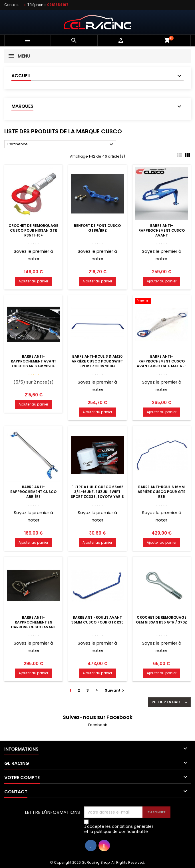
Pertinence (61, 144)
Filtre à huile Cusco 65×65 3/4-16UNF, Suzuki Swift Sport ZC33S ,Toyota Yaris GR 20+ (97, 494)
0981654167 (58, 5)
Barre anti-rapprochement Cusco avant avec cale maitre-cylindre (162, 364)
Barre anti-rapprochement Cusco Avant (162, 230)
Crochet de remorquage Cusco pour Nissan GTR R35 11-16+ (33, 230)
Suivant (115, 690)
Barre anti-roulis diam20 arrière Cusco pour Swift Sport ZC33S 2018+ (97, 361)
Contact (12, 5)
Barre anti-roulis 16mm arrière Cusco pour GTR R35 (162, 492)
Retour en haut (170, 702)
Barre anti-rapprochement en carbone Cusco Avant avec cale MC (33, 625)
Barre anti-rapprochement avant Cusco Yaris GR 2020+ (34, 361)
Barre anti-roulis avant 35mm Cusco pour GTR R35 (97, 620)
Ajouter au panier (33, 281)
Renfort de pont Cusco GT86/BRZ (97, 228)
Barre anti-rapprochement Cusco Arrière (33, 492)
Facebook (98, 725)
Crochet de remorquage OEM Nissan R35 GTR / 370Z (161, 620)
